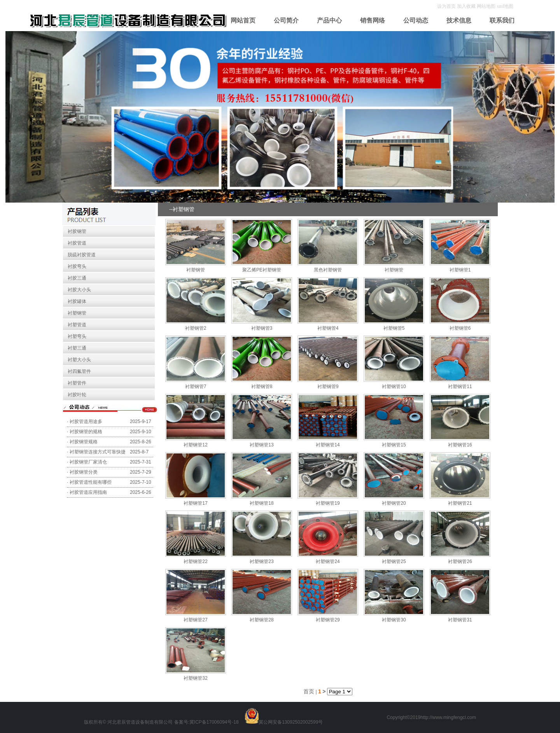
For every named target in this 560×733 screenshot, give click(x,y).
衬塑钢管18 (262, 503)
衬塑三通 (77, 348)
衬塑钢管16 (460, 445)
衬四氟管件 (79, 371)
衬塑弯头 (77, 336)
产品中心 (329, 20)
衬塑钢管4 (328, 328)
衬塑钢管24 (328, 562)
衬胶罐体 (77, 301)
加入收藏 (467, 6)
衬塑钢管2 (196, 328)
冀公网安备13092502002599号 (291, 722)
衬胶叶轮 (77, 395)
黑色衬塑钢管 (328, 270)
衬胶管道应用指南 (88, 492)
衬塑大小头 (79, 360)
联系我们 (502, 20)
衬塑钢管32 (195, 678)
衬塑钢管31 (460, 620)
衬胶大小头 (79, 290)
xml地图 (505, 6)
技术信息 (459, 20)
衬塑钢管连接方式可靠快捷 (98, 452)
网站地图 (486, 6)
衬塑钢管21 (460, 503)
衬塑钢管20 (394, 503)
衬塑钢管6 (460, 328)
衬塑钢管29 (328, 620)
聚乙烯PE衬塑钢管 (262, 270)
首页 (309, 691)
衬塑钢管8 (262, 387)
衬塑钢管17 (195, 503)
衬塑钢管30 (394, 620)
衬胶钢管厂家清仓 (88, 462)
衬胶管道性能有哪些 (91, 482)
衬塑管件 (77, 383)
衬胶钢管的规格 (86, 432)
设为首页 (447, 6)
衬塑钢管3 (262, 328)
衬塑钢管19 (328, 503)
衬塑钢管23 (262, 562)
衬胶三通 (77, 278)
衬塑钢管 (77, 313)
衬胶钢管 (77, 231)
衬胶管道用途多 (86, 422)
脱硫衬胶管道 (82, 255)
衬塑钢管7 (196, 387)
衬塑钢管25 (394, 562)
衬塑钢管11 (460, 387)
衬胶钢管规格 (84, 442)
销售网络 (373, 20)
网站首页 (243, 20)
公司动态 (416, 20)
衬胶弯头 (77, 266)
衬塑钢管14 (328, 445)
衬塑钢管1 (460, 270)
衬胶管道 (77, 243)
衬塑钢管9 (328, 387)
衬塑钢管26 (460, 562)
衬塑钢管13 (262, 445)
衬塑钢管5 (394, 328)
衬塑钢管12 (195, 445)
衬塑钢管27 (195, 620)
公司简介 (286, 20)
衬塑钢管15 (394, 445)
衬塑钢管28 (262, 620)
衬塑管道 (77, 325)
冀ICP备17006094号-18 (214, 722)
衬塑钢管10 (394, 387)
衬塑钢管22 (195, 562)
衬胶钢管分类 (84, 472)
